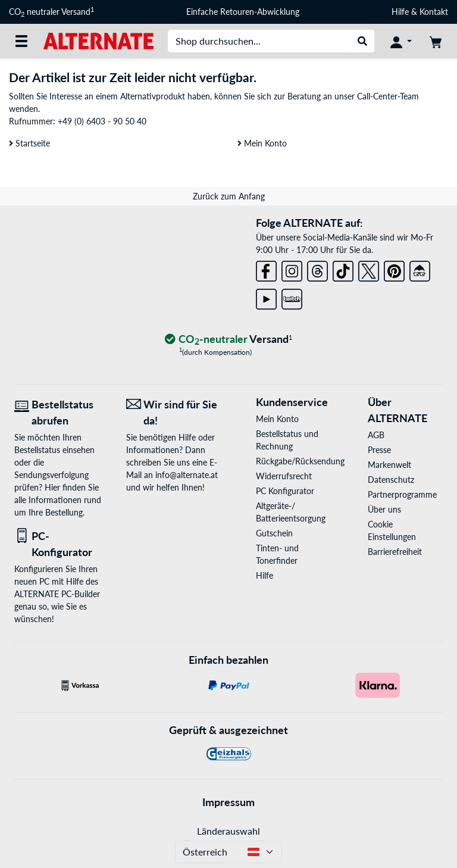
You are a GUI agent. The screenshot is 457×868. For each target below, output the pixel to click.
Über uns (384, 509)
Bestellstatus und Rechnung (287, 440)
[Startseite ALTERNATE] (98, 40)
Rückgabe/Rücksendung (293, 461)
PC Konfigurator (285, 491)
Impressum (228, 802)
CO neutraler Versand (51, 12)
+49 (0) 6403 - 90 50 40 (102, 121)
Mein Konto (262, 143)
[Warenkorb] (436, 41)
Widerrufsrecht (284, 476)
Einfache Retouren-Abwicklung (243, 12)
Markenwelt (389, 465)
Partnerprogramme (402, 494)
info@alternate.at (187, 475)
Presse (379, 450)
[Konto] (401, 41)
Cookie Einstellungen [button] (392, 530)
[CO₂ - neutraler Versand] (228, 340)
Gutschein (274, 533)
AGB (376, 435)
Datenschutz (391, 480)
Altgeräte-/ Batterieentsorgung (291, 512)
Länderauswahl (228, 831)
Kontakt (434, 12)
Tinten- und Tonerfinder (277, 554)
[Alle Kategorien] (21, 41)
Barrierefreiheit (395, 552)
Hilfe (400, 12)
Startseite (29, 143)
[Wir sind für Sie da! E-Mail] (173, 413)
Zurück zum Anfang (229, 196)
